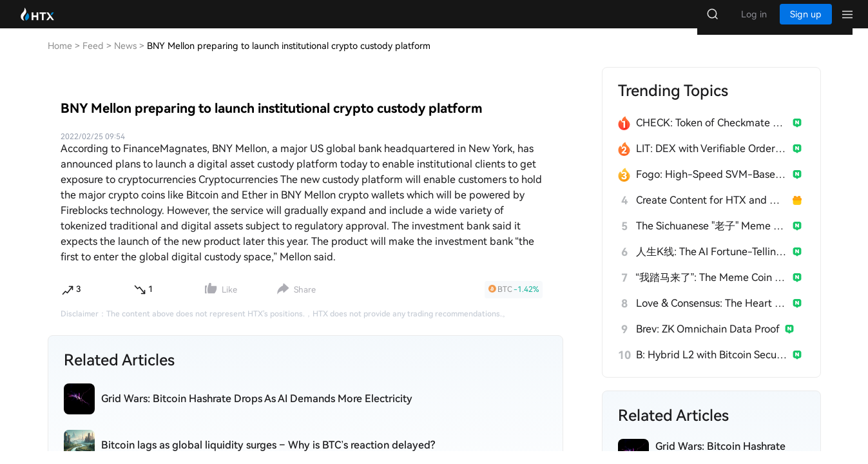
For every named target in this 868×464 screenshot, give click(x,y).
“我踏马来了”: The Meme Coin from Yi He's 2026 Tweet (712, 290)
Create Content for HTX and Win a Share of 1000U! (712, 213)
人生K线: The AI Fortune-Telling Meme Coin (712, 265)
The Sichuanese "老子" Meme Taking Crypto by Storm (712, 239)
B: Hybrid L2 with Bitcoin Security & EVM (712, 368)
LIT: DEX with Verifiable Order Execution (712, 161)
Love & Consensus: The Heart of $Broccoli (712, 316)
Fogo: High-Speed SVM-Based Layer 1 (712, 187)
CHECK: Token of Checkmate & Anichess (712, 136)
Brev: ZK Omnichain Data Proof (708, 342)
